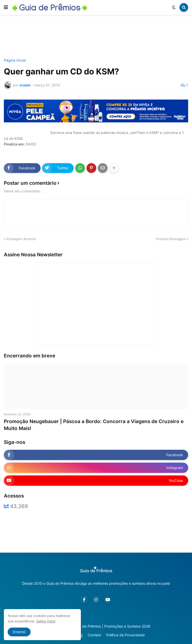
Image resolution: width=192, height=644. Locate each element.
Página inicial (15, 60)
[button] (6, 7)
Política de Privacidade (126, 635)
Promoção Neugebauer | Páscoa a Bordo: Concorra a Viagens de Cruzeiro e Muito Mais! (94, 425)
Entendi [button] (19, 632)
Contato (94, 635)
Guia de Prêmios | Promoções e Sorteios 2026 (112, 626)
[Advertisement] (97, 37)
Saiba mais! (46, 621)
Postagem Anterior (21, 239)
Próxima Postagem (171, 239)
